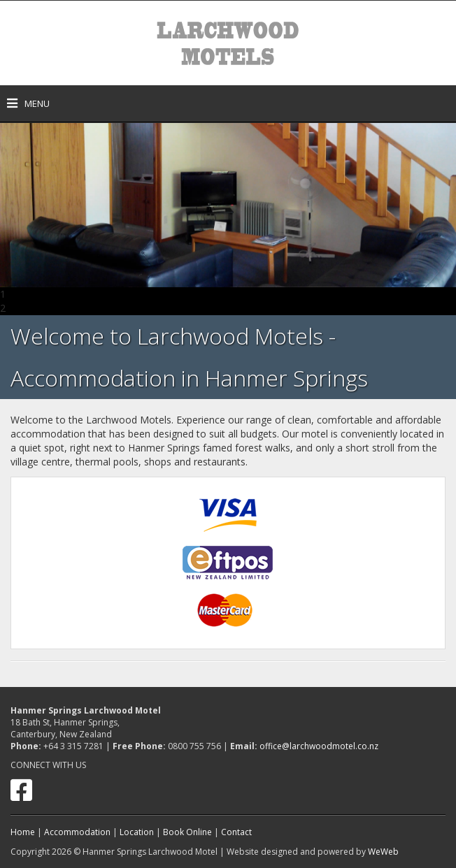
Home (23, 832)
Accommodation (77, 832)
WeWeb (383, 852)
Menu (28, 103)
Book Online (187, 832)
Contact (236, 832)
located (417, 434)
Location (137, 832)
